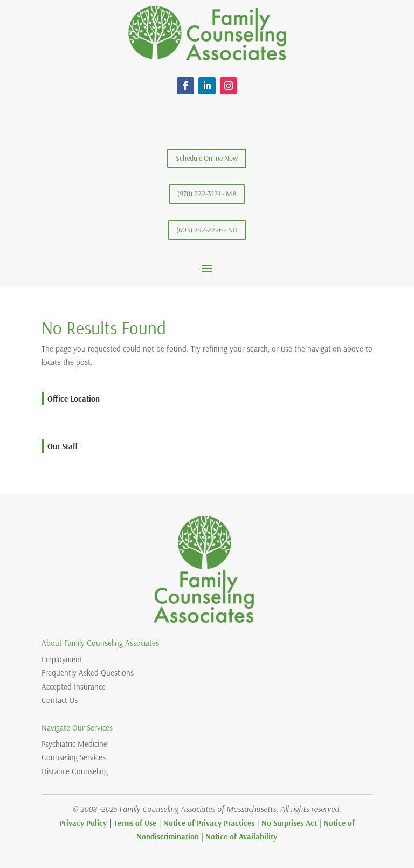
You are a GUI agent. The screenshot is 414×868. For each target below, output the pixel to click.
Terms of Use (135, 823)
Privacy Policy (83, 823)
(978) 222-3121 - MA (207, 194)
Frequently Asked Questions (88, 673)
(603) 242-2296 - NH (207, 230)
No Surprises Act (289, 823)
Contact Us (60, 700)
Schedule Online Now (207, 158)
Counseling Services (74, 757)
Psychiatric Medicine (74, 744)
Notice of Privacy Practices (209, 823)
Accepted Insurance (74, 687)
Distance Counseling (75, 771)
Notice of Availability (241, 836)
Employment (62, 659)
